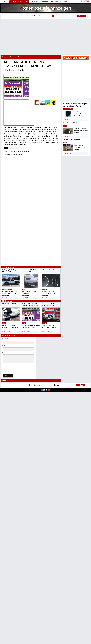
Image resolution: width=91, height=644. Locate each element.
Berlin (4, 323)
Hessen (65, 126)
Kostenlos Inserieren (19, 2)
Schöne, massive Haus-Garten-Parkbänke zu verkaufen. (80, 147)
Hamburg (44, 289)
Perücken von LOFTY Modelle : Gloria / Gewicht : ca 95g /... (81, 131)
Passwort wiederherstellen (55, 2)
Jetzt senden (8, 376)
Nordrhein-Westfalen (7, 289)
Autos (20, 57)
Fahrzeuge (12, 57)
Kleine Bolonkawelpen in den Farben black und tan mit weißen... (81, 114)
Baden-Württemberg (68, 109)
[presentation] (12, 369)
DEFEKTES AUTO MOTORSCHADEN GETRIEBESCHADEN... (49, 306)
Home (4, 2)
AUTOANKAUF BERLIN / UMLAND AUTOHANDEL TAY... (30, 306)
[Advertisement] (45, 37)
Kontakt (36, 2)
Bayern (24, 289)
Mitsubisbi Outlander (48, 270)
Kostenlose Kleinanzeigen (45, 8)
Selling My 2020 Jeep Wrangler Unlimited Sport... (9, 272)
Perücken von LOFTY (71, 123)
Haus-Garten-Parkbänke (72, 140)
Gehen (81, 16)
